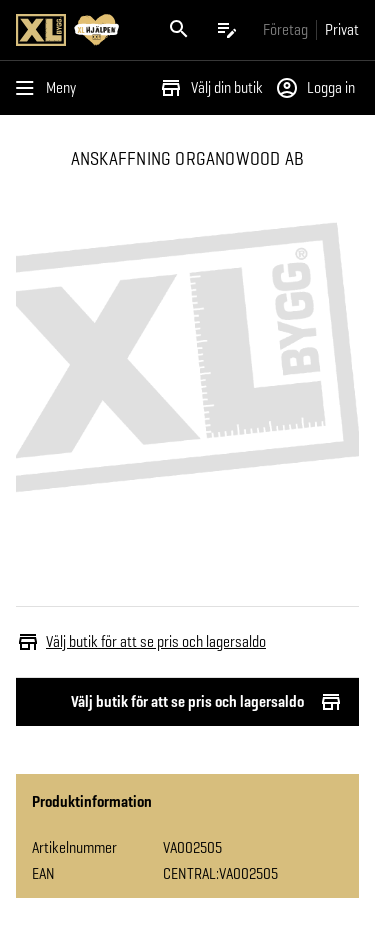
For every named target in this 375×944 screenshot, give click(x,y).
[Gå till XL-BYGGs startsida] (77, 30)
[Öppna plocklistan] (227, 30)
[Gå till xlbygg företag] (285, 29)
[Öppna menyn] (50, 88)
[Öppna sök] (179, 30)
